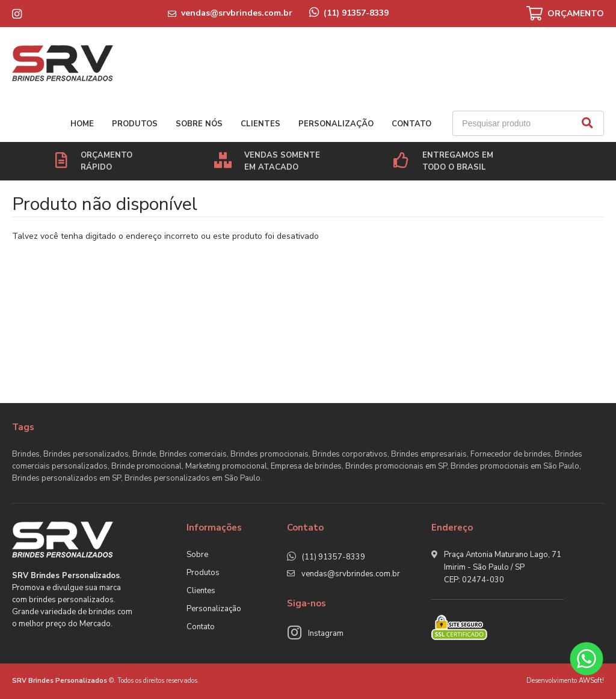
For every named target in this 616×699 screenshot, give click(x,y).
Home (82, 124)
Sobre (197, 555)
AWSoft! (591, 681)
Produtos (135, 124)
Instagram (326, 633)
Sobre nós (199, 124)
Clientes (260, 124)
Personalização (336, 124)
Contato (411, 124)
